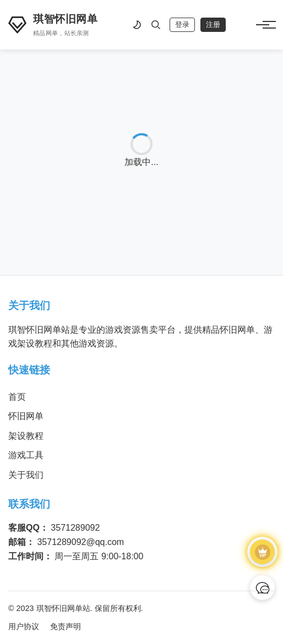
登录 (182, 24)
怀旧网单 (26, 416)
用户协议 (24, 626)
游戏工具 (26, 455)
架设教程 (26, 436)
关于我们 (26, 475)
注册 (213, 24)
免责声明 (66, 626)
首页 (17, 397)
